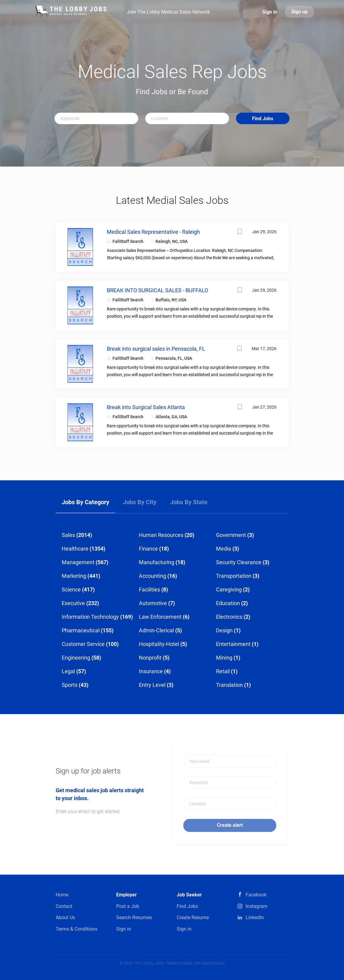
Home (62, 895)
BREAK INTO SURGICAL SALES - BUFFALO (157, 290)
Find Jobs (263, 119)
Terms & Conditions (77, 929)
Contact (64, 906)
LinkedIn (255, 917)
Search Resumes (134, 917)
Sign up (300, 12)
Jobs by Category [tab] (85, 502)
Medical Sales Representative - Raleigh (153, 232)
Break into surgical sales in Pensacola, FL (156, 349)
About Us (65, 917)
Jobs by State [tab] (189, 502)
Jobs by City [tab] (140, 502)
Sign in (270, 12)
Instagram (257, 906)
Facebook (256, 895)
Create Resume (193, 917)
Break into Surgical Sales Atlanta (146, 407)
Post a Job (128, 906)
